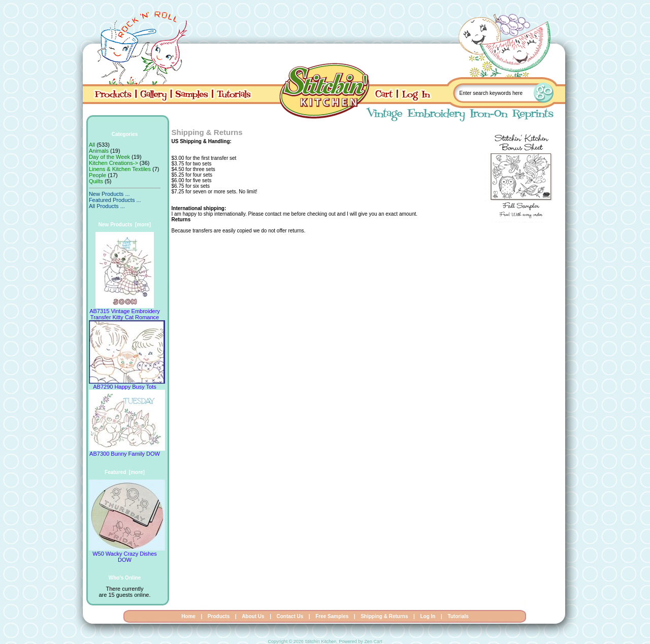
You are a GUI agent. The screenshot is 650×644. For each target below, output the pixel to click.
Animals (99, 151)
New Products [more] (125, 225)
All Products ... (107, 206)
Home (188, 616)
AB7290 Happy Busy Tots (127, 384)
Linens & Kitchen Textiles (120, 169)
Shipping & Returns (384, 616)
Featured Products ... (115, 200)
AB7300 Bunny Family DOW (127, 451)
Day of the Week (109, 157)
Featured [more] (125, 472)
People (97, 175)
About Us (253, 616)
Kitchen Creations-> (113, 163)
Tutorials (458, 616)
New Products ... (109, 194)
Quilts (96, 181)
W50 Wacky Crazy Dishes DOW (127, 554)
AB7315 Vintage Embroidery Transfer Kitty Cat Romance (125, 312)
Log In (428, 616)
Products (219, 616)
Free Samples (332, 616)
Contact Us (290, 616)
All (92, 145)
